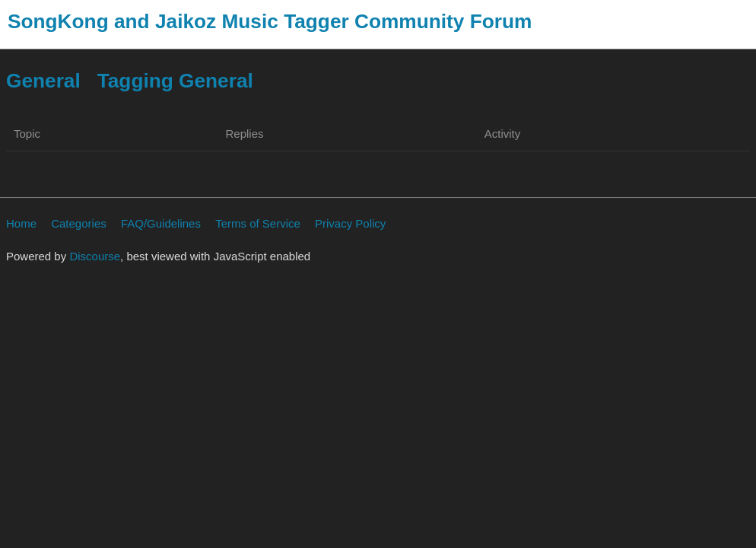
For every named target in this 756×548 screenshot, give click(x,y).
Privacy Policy (350, 223)
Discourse (95, 256)
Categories (79, 223)
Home (21, 223)
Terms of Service (258, 223)
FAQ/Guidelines (161, 223)
